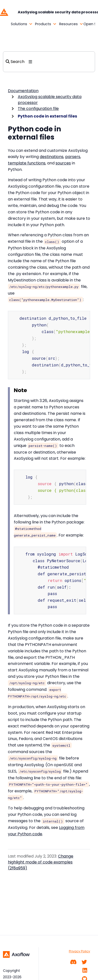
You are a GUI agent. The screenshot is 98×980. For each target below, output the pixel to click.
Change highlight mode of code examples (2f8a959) (41, 855)
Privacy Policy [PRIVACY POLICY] (79, 951)
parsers (73, 157)
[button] (15, 24)
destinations (52, 157)
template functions (27, 163)
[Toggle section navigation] (30, 62)
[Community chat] (73, 962)
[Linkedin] (85, 970)
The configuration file (38, 109)
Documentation (23, 91)
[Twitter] (84, 962)
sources (63, 163)
